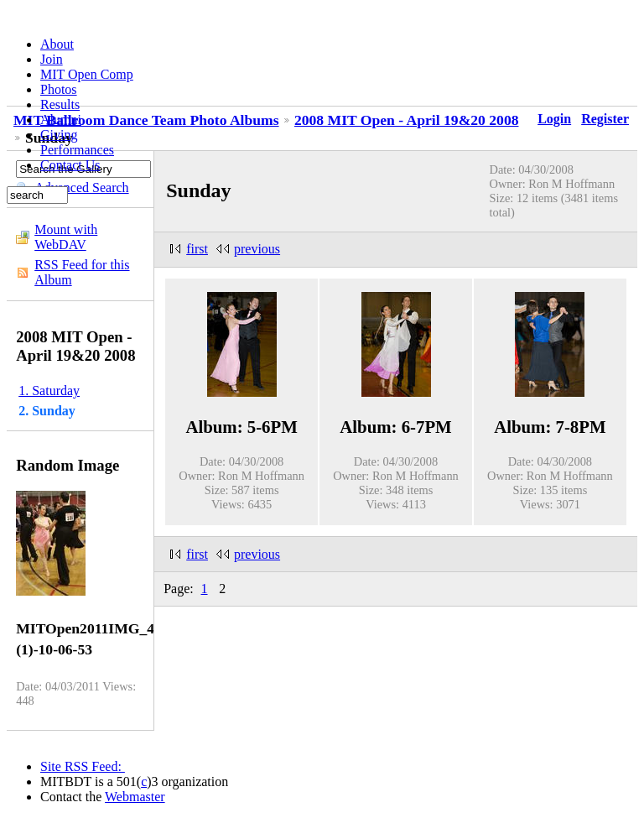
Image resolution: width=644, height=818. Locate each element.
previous (257, 249)
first (197, 249)
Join (52, 59)
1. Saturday (49, 391)
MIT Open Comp (87, 74)
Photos (59, 89)
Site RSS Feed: (83, 766)
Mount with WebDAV (66, 237)
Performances (77, 150)
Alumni (61, 120)
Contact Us (70, 165)
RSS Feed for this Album (82, 272)
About (57, 44)
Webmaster (135, 797)
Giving (59, 135)
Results (60, 104)
